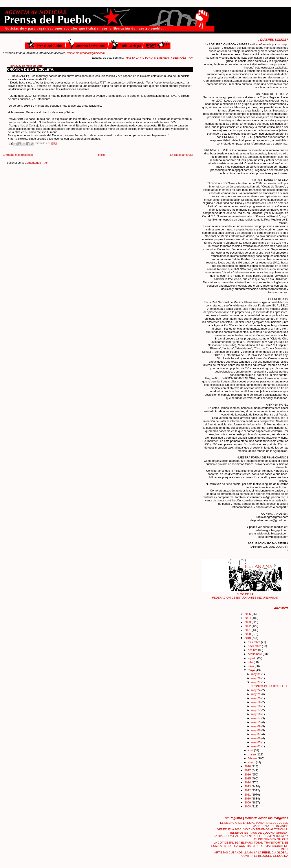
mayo (252, 670)
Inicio (101, 155)
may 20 (256, 698)
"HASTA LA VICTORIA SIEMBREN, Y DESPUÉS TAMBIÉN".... (172, 58)
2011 (248, 795)
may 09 (256, 726)
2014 (248, 782)
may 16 (256, 714)
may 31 (256, 674)
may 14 (256, 718)
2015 (248, 778)
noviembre (255, 646)
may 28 (256, 678)
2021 (248, 630)
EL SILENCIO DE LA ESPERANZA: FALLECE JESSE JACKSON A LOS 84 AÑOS (254, 824)
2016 (248, 774)
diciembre (254, 642)
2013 (248, 786)
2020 (248, 634)
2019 (248, 638)
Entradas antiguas (181, 155)
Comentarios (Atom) (37, 163)
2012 (248, 790)
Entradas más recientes (18, 155)
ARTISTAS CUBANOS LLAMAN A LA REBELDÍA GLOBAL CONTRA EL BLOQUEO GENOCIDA (251, 854)
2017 (248, 770)
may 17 (256, 710)
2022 (248, 626)
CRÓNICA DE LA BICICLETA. (31, 70)
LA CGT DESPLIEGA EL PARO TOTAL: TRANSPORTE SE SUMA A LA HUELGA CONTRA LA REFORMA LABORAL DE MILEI (250, 846)
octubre (253, 650)
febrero (253, 758)
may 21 (256, 694)
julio (251, 662)
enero (252, 762)
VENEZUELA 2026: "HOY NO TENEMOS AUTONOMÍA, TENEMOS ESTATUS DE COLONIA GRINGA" (253, 831)
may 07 (256, 734)
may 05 (256, 742)
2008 (248, 806)
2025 (248, 614)
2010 (248, 798)
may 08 (256, 730)
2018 (248, 766)
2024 (248, 618)
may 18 (256, 706)
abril (251, 750)
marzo (252, 754)
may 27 (256, 682)
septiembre (255, 654)
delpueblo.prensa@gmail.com (86, 53)
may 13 (256, 722)
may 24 (256, 690)
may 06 (256, 738)
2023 (248, 622)
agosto (253, 658)
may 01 (256, 746)
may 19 (256, 702)
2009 (248, 802)
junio (251, 666)
